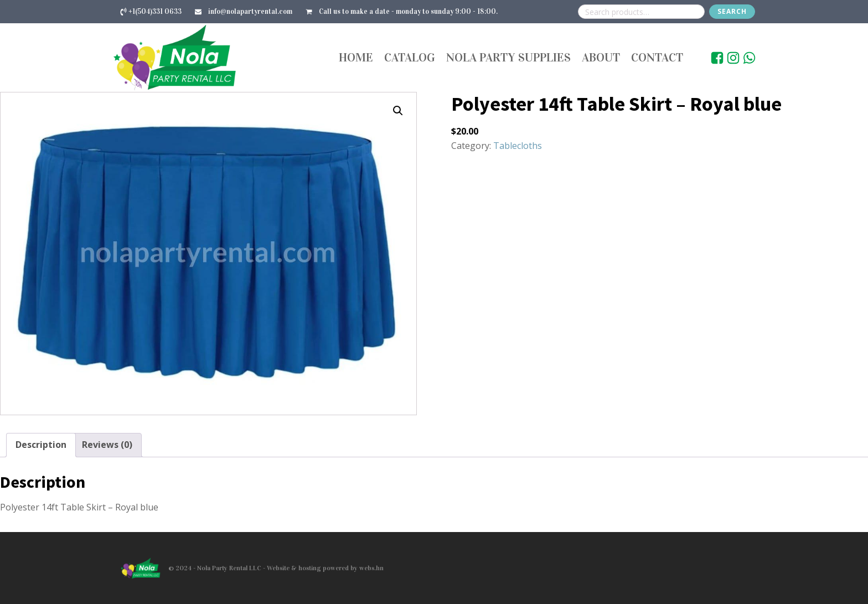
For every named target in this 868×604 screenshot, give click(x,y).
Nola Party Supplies (508, 57)
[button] (398, 111)
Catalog (410, 57)
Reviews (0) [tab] (107, 445)
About (601, 57)
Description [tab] (41, 445)
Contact (657, 57)
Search (732, 11)
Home (356, 57)
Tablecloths (518, 146)
